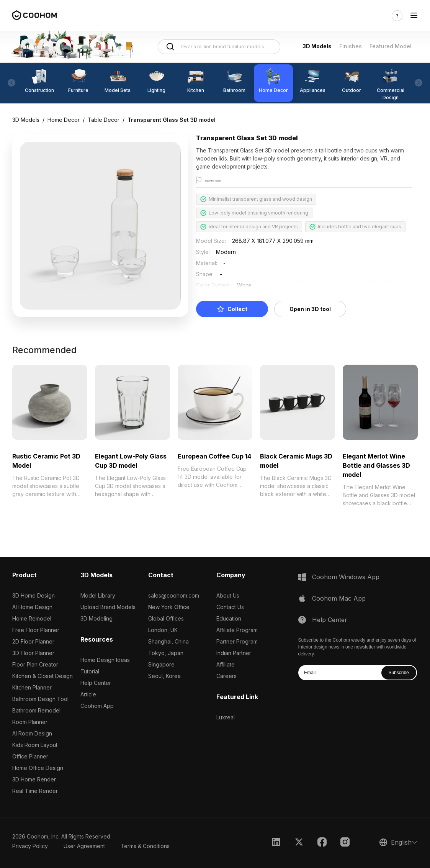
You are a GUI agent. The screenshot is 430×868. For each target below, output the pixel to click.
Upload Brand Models (108, 607)
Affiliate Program (237, 630)
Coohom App (97, 706)
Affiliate (226, 664)
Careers (226, 676)
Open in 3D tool (310, 309)
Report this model (225, 181)
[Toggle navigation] (414, 16)
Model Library (98, 595)
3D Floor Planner (33, 653)
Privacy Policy (30, 846)
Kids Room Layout (35, 745)
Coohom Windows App (346, 577)
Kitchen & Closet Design (43, 676)
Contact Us (230, 607)
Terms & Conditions (145, 846)
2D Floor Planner (33, 641)
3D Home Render (34, 779)
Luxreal (226, 717)
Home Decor (64, 120)
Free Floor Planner (36, 630)
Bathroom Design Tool (40, 699)
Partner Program (237, 641)
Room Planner (30, 722)
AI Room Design (32, 733)
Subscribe (398, 673)
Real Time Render (35, 791)
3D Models (317, 46)
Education (229, 618)
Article (88, 694)
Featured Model (391, 46)
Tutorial (90, 671)
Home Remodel (32, 618)
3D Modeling (96, 618)
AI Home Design (32, 607)
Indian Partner (234, 653)
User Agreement (84, 846)
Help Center (96, 683)
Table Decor (104, 120)
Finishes (351, 46)
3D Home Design (34, 595)
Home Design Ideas (105, 660)
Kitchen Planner (32, 687)
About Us (228, 595)
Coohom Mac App (339, 598)
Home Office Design (38, 768)
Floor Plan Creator (35, 664)
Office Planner (30, 756)
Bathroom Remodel (36, 710)
